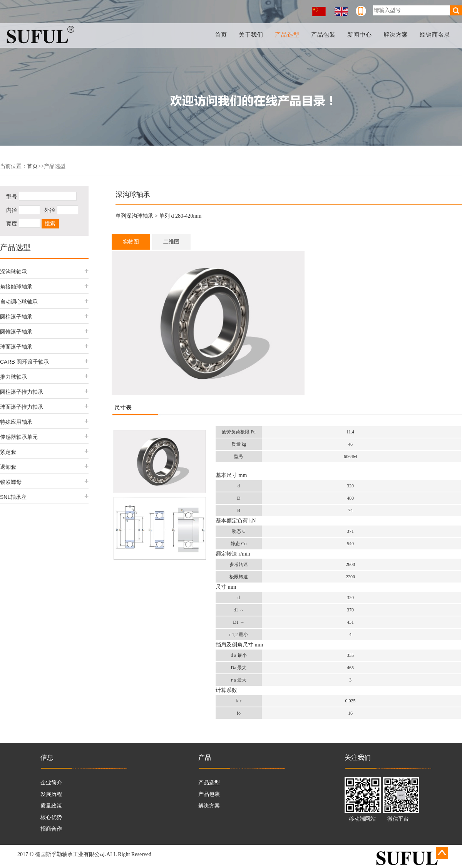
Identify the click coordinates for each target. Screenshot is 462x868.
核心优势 (51, 817)
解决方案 (396, 35)
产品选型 (288, 35)
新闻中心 (360, 35)
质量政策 (51, 806)
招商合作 (51, 829)
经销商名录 (435, 35)
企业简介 (51, 783)
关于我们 (252, 35)
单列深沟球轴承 (134, 216)
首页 (223, 35)
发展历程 (51, 794)
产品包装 (324, 35)
